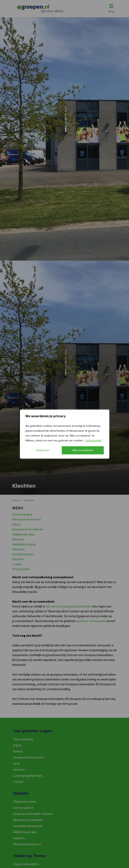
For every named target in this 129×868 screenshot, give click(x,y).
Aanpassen (43, 450)
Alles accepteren (83, 450)
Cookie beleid (93, 441)
